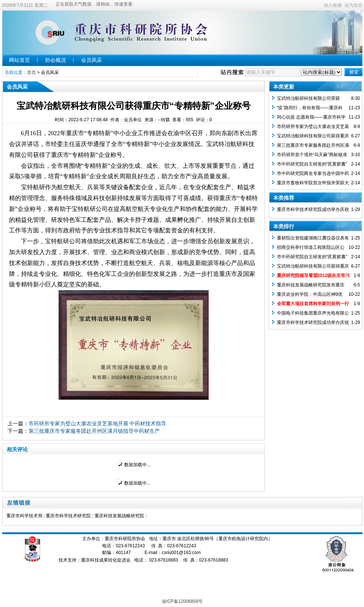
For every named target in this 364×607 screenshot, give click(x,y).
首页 (32, 72)
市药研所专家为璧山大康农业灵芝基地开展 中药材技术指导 (98, 423)
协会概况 (56, 60)
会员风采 (92, 60)
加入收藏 (333, 5)
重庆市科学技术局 (24, 516)
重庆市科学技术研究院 (68, 516)
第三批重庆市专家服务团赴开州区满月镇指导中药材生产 (94, 431)
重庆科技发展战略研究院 (119, 516)
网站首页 (20, 60)
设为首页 (353, 5)
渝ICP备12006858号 (182, 601)
